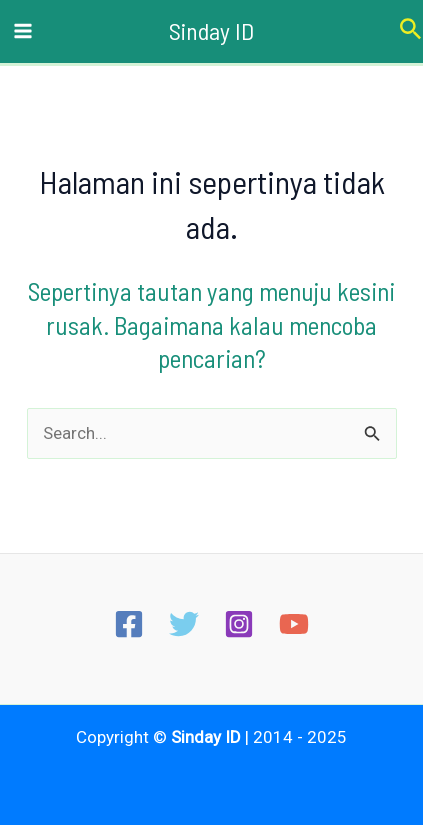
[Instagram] (239, 624)
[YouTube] (294, 624)
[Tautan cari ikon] (411, 31)
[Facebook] (129, 624)
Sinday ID (211, 30)
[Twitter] (184, 624)
